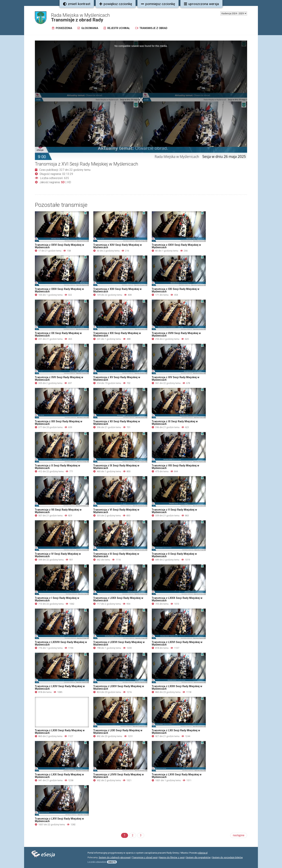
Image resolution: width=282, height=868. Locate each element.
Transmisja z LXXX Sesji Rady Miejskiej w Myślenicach (118, 599)
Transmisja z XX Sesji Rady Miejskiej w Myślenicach (58, 334)
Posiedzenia (62, 28)
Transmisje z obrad (151, 28)
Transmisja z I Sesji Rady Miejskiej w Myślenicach (57, 599)
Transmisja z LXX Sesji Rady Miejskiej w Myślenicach (176, 732)
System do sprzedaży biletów (228, 857)
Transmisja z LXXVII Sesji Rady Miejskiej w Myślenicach (119, 643)
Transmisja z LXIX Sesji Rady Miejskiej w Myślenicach (59, 776)
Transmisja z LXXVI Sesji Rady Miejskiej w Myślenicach (177, 643)
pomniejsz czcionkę (158, 4)
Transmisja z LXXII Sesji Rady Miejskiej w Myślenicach (60, 732)
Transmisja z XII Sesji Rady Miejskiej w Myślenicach (117, 423)
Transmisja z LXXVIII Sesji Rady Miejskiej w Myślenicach (61, 643)
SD (63, 182)
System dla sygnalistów (198, 857)
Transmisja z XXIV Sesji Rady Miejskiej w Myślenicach (176, 246)
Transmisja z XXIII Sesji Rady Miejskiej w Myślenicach (59, 290)
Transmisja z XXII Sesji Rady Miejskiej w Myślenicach (117, 290)
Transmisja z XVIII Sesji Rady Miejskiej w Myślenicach (176, 334)
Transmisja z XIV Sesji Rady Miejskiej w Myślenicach (176, 379)
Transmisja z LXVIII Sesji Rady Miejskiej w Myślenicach (119, 776)
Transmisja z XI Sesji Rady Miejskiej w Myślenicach (175, 423)
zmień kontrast (77, 4)
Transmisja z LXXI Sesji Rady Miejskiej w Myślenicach (118, 732)
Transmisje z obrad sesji (145, 857)
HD (69, 182)
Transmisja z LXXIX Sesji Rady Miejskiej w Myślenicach (177, 599)
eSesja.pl (203, 853)
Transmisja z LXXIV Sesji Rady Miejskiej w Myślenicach (119, 687)
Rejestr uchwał (117, 28)
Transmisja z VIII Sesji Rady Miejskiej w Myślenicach (175, 467)
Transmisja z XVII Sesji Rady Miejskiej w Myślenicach (59, 379)
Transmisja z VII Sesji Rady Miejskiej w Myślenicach (58, 511)
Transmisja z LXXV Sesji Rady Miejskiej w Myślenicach (60, 687)
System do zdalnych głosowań (115, 857)
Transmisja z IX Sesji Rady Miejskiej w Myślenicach (116, 467)
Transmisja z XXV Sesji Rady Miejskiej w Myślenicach (118, 246)
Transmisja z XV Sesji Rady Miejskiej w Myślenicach (117, 379)
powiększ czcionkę (116, 4)
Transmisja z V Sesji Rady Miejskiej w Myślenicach (174, 511)
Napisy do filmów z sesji (172, 857)
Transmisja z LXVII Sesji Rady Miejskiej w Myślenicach (177, 776)
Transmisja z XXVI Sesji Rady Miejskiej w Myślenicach (59, 246)
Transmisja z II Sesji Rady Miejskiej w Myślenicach (174, 555)
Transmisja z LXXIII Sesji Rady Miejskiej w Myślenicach (177, 687)
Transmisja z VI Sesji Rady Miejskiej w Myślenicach (116, 511)
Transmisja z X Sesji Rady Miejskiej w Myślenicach (57, 467)
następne (239, 835)
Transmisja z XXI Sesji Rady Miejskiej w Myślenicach (176, 290)
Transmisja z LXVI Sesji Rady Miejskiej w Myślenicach (59, 820)
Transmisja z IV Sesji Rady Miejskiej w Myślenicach (58, 555)
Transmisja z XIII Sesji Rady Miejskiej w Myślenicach (59, 423)
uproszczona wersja (201, 4)
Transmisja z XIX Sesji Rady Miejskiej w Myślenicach (117, 334)
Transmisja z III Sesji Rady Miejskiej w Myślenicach (116, 555)
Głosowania (88, 28)
